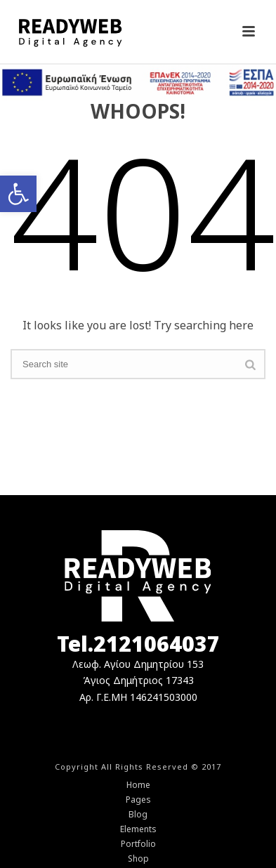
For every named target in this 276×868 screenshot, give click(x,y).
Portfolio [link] (138, 844)
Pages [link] (138, 800)
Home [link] (138, 785)
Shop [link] (138, 859)
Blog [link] (138, 815)
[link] (18, 194)
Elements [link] (138, 829)
